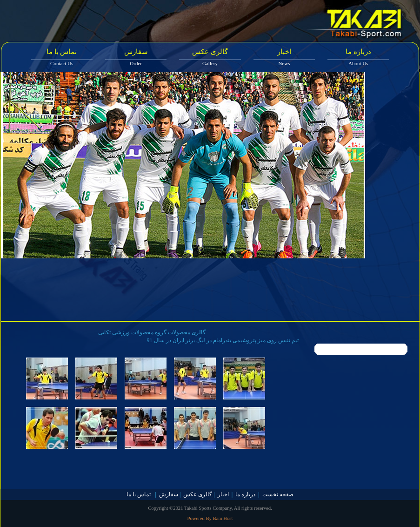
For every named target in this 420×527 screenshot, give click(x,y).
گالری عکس (210, 52)
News (284, 63)
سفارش (136, 52)
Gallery (210, 63)
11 (313, 335)
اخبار (284, 52)
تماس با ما (62, 52)
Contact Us (62, 63)
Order (136, 63)
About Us (358, 63)
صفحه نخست (278, 494)
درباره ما (358, 52)
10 (301, 335)
